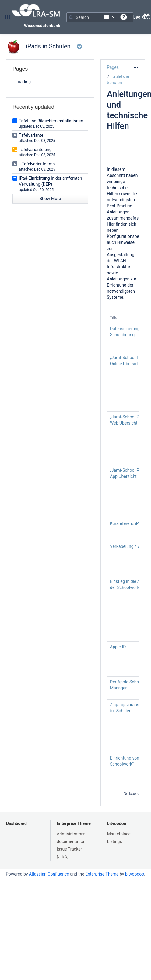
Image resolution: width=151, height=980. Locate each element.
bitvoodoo (117, 823)
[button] (7, 17)
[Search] (100, 17)
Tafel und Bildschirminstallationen (51, 121)
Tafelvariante (31, 135)
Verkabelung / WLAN (130, 546)
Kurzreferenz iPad (127, 523)
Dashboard (16, 823)
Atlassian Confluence (49, 874)
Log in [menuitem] (139, 17)
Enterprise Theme (74, 823)
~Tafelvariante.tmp (37, 164)
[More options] (136, 67)
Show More (50, 199)
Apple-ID (118, 647)
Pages (113, 67)
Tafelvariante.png (35, 150)
